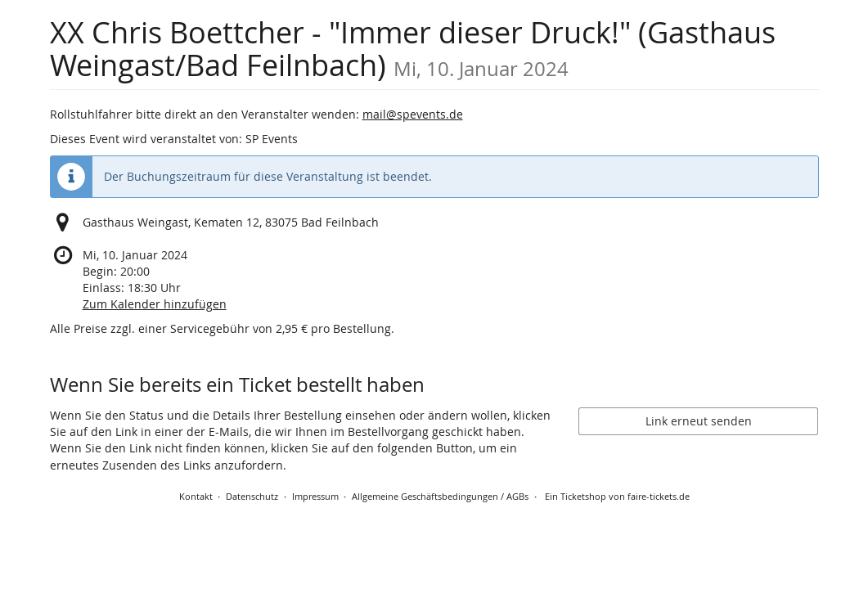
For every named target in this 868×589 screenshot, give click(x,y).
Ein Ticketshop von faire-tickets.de (617, 496)
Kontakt (196, 496)
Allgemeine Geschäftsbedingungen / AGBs (440, 496)
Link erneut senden (699, 421)
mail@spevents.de (413, 114)
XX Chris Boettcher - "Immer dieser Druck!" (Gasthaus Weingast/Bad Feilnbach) (413, 49)
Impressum (315, 496)
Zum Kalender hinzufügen (155, 304)
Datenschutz (252, 496)
